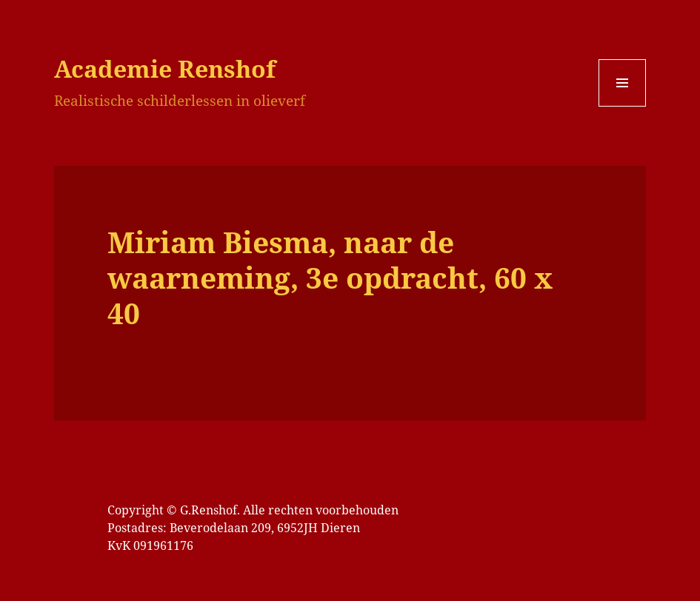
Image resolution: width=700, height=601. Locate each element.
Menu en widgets (623, 106)
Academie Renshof (165, 68)
